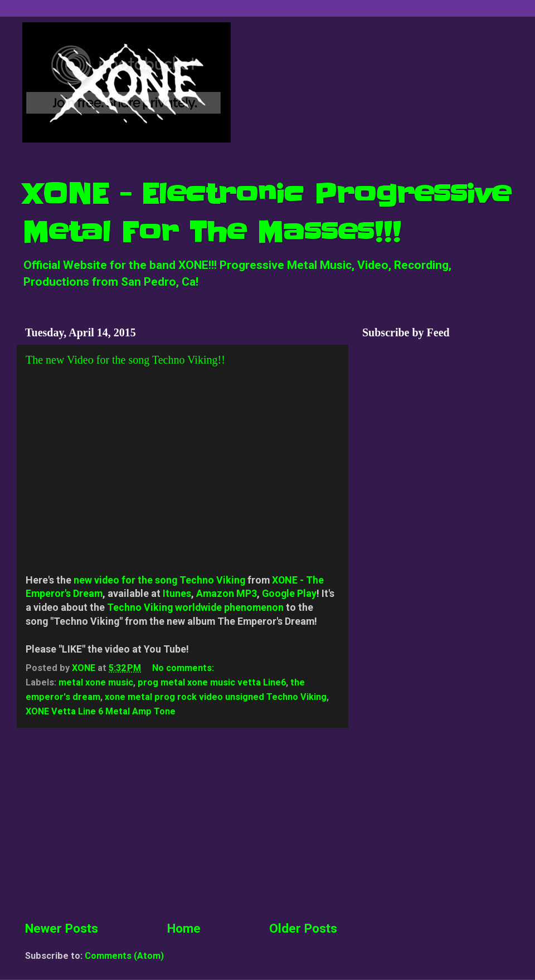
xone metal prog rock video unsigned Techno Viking (216, 697)
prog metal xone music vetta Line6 (212, 682)
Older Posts (303, 928)
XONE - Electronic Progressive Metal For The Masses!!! (267, 213)
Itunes (177, 593)
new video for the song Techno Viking (159, 580)
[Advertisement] (181, 824)
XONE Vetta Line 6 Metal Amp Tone (101, 711)
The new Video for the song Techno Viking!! (125, 360)
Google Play (289, 593)
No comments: (184, 668)
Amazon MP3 (227, 593)
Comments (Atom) (124, 956)
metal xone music (96, 682)
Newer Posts (62, 928)
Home (184, 928)
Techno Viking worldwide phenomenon (195, 607)
